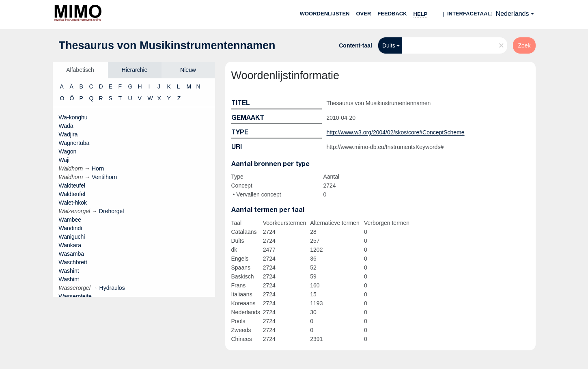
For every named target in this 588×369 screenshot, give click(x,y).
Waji (64, 160)
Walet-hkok (73, 203)
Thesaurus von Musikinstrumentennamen (167, 45)
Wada (66, 126)
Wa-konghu (73, 117)
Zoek (524, 45)
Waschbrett (73, 262)
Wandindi (71, 228)
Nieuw (188, 70)
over (364, 14)
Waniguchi (72, 237)
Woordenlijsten (325, 14)
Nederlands (513, 14)
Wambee (70, 220)
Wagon (68, 151)
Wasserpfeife (75, 296)
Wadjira (68, 134)
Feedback (392, 14)
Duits (389, 45)
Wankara (70, 245)
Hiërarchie (135, 70)
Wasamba (72, 254)
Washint (69, 271)
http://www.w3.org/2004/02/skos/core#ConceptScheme (396, 132)
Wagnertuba (74, 143)
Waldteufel (72, 186)
